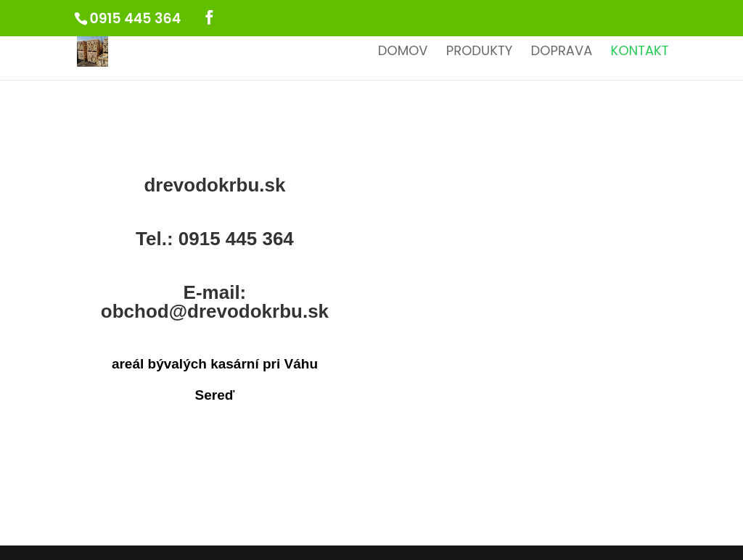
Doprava (562, 53)
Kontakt (640, 53)
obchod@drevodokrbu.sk (215, 311)
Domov (403, 53)
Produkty (479, 53)
